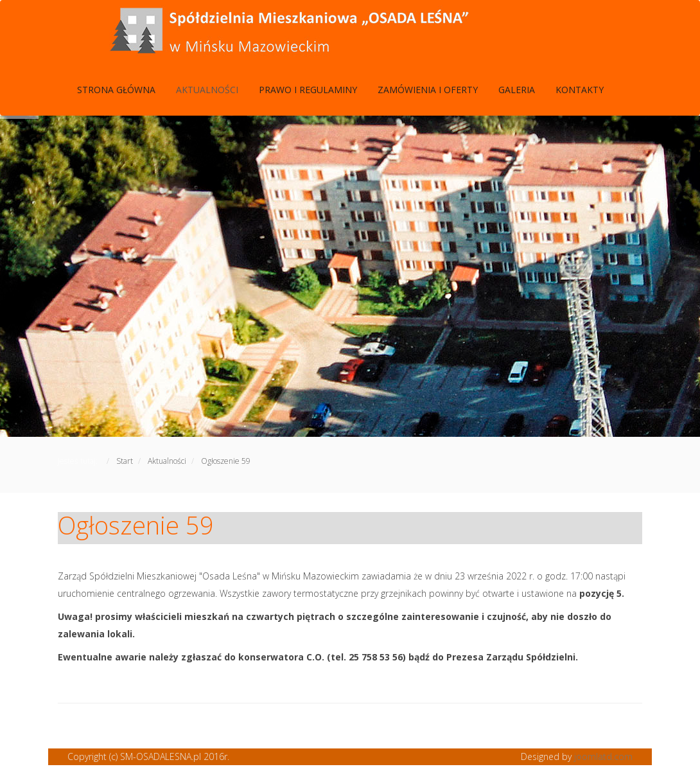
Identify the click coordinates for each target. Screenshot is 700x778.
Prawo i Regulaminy (308, 90)
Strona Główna (116, 90)
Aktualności (207, 90)
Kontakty (580, 90)
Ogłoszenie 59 (136, 525)
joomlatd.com (603, 756)
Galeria (517, 90)
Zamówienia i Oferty (428, 90)
